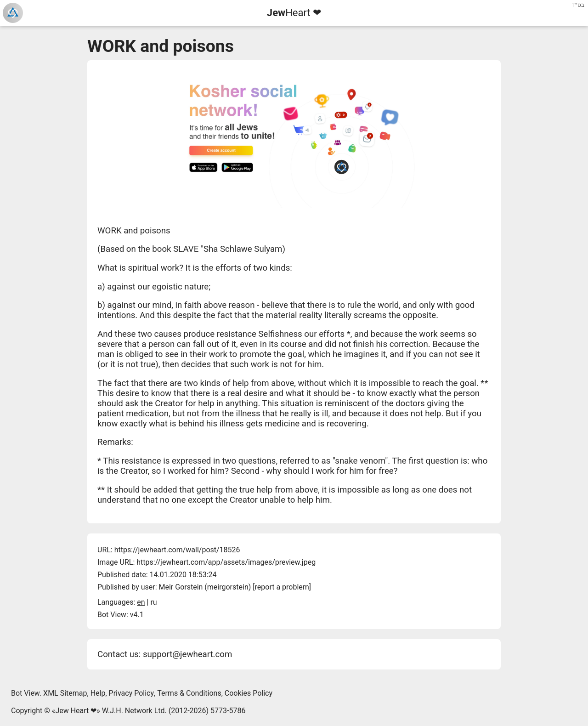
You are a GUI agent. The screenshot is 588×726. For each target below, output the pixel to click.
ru (153, 602)
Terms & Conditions (189, 693)
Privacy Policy (132, 693)
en (141, 602)
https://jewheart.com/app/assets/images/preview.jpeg (226, 562)
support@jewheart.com (187, 654)
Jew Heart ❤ (76, 711)
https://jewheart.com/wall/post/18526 (177, 550)
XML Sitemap (65, 693)
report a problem (282, 587)
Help (98, 693)
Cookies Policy (249, 693)
